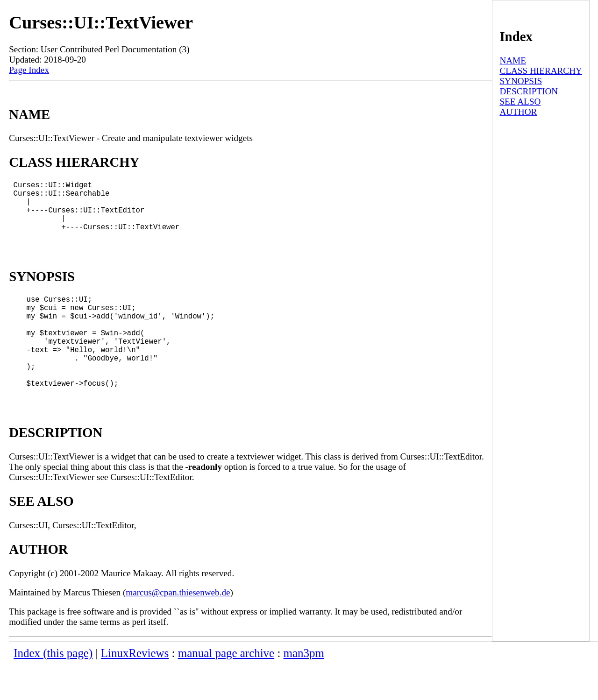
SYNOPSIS (521, 81)
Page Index (29, 70)
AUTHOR (518, 112)
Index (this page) (53, 689)
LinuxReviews (135, 689)
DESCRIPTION (529, 91)
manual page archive (226, 689)
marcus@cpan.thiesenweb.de (178, 628)
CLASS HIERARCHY (541, 71)
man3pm (304, 689)
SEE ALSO (520, 102)
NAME (513, 60)
